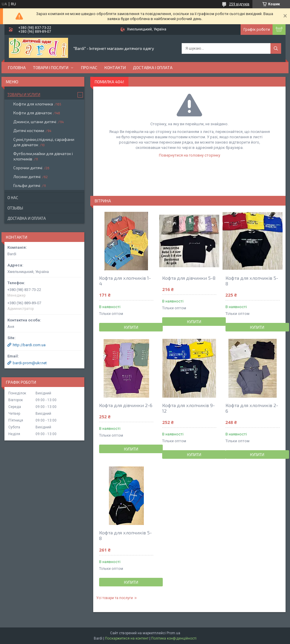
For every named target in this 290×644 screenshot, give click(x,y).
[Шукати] (276, 48)
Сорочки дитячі (28, 168)
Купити (131, 327)
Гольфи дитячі (27, 185)
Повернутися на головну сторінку (190, 155)
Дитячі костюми (29, 130)
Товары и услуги (24, 95)
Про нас (89, 68)
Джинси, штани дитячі (35, 122)
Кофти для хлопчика (33, 104)
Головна (17, 68)
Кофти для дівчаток (33, 113)
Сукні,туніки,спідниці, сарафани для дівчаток (44, 142)
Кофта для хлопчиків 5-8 (252, 281)
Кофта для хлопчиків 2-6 (252, 408)
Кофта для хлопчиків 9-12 (188, 408)
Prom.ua (173, 633)
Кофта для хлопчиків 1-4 (125, 281)
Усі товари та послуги (115, 598)
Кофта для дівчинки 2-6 (126, 405)
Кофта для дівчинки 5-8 (189, 278)
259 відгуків (239, 4)
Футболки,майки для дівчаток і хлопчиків (43, 156)
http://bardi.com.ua (29, 345)
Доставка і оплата (153, 68)
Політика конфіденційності (174, 638)
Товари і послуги (51, 68)
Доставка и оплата (27, 218)
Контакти (115, 68)
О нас (13, 198)
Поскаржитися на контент (127, 638)
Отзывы (15, 208)
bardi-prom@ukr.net (30, 363)
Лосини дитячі (27, 177)
